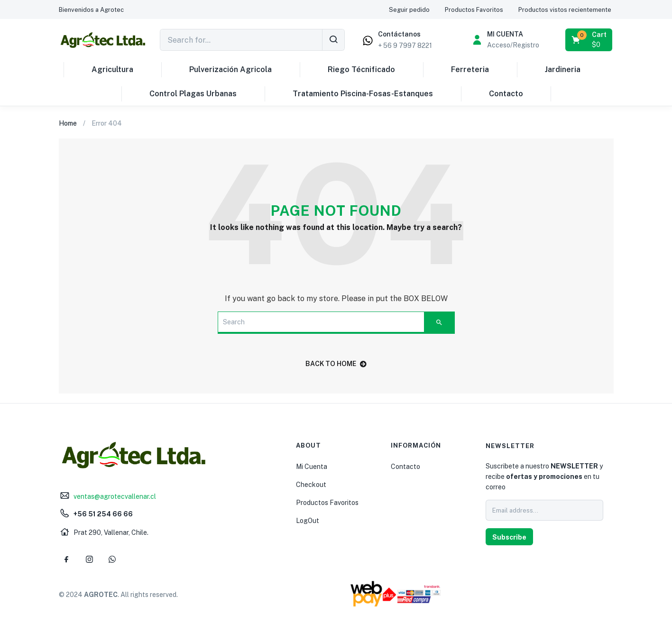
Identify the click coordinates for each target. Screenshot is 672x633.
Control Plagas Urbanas (193, 94)
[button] (91, 10)
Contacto (506, 94)
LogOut (308, 521)
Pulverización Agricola (230, 69)
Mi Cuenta (312, 467)
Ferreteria (470, 69)
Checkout (311, 485)
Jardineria (563, 69)
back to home (336, 364)
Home (68, 123)
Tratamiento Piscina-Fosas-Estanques (363, 94)
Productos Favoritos (327, 503)
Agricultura (112, 69)
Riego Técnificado (361, 69)
